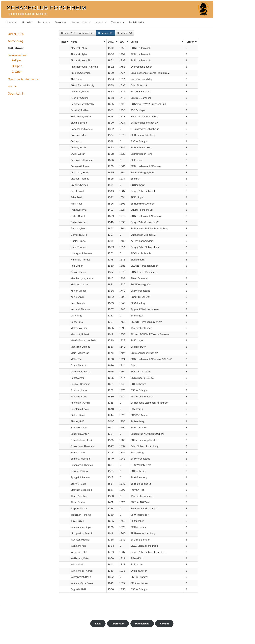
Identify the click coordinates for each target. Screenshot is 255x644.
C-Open (17, 72)
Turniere (118, 22)
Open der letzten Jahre (23, 79)
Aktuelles (27, 22)
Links (98, 624)
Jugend (101, 22)
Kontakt (164, 624)
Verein (61, 22)
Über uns (11, 22)
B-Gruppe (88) (106, 33)
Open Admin (16, 93)
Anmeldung (16, 41)
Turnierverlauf (17, 55)
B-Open (17, 66)
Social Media (136, 22)
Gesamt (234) (68, 33)
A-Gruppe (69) (87, 33)
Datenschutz (142, 624)
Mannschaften (81, 22)
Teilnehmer (16, 48)
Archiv (12, 86)
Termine (44, 22)
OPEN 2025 (16, 34)
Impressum (118, 624)
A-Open (17, 60)
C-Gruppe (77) (125, 33)
